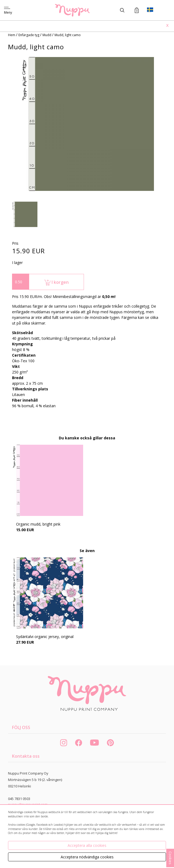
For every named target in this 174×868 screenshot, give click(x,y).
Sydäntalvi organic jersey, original (45, 637)
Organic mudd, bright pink (38, 524)
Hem (12, 35)
